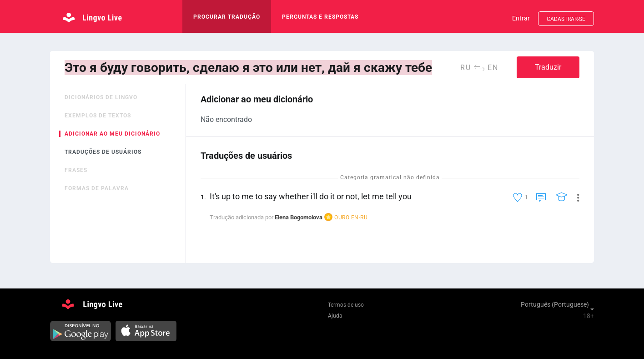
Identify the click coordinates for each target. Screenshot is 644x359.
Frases (76, 170)
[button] (575, 197)
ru (466, 68)
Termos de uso (346, 305)
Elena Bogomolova (299, 217)
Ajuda (335, 316)
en (493, 68)
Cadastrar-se (566, 19)
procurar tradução (227, 17)
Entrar (521, 18)
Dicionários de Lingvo (101, 97)
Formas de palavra (97, 188)
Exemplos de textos (98, 116)
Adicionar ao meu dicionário (112, 134)
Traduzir (548, 67)
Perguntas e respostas (320, 17)
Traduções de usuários (103, 152)
